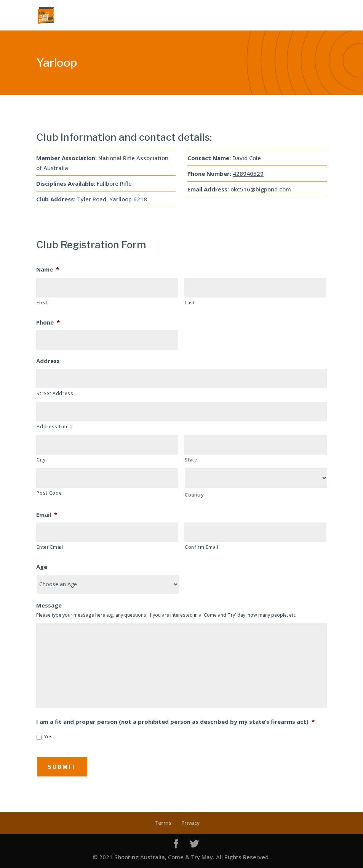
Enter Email (50, 547)
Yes (48, 736)
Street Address (55, 393)
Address (48, 361)
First (42, 303)
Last (190, 303)
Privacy (191, 823)
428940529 (248, 174)
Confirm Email (202, 547)
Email (47, 515)
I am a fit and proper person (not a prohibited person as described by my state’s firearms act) (175, 722)
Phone (48, 322)
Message (49, 605)
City (41, 460)
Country (194, 495)
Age (42, 567)
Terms (163, 823)
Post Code (49, 493)
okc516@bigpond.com (261, 189)
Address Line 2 (55, 427)
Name (48, 269)
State (191, 460)
